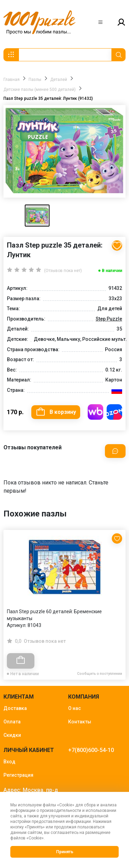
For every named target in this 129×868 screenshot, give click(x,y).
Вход (9, 762)
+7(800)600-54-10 (91, 750)
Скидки (12, 735)
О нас (74, 708)
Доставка (15, 708)
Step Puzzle (109, 319)
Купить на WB (95, 412)
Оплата (12, 722)
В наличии (112, 271)
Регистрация (18, 775)
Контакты (80, 722)
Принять (65, 852)
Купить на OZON (114, 412)
